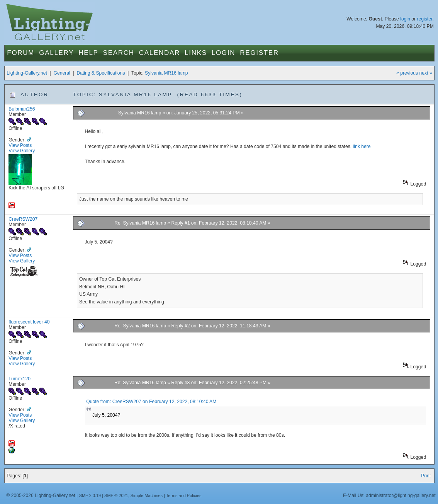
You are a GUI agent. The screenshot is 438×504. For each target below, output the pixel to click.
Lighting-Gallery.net (27, 73)
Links (196, 53)
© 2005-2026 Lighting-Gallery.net (41, 495)
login (405, 19)
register (425, 19)
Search (119, 53)
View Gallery (22, 151)
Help (88, 53)
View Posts (20, 145)
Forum (21, 53)
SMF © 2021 (116, 495)
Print (426, 476)
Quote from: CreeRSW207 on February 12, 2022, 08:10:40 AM (151, 402)
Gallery (56, 53)
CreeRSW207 (23, 219)
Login (223, 53)
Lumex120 (20, 379)
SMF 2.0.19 (90, 495)
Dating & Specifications (101, 73)
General (62, 73)
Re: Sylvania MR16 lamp (140, 223)
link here (362, 146)
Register (259, 53)
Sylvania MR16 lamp (166, 73)
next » (426, 73)
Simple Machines (147, 495)
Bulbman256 (22, 109)
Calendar (160, 53)
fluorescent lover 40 (29, 322)
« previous (407, 73)
